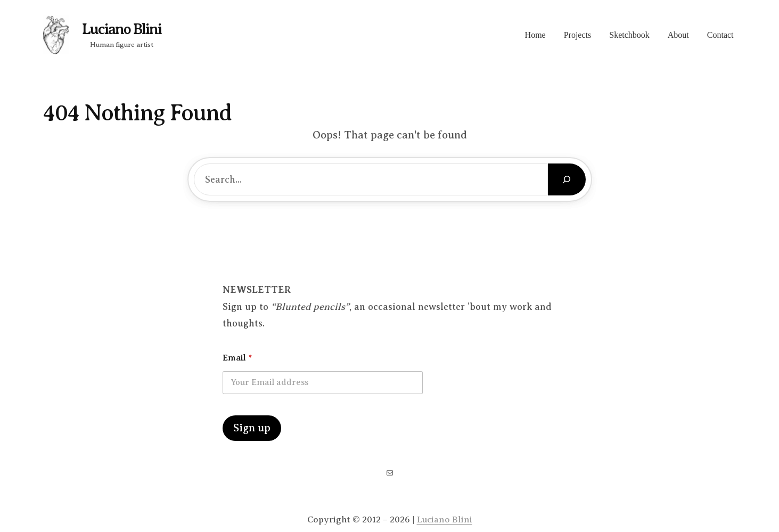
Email (237, 358)
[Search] (567, 179)
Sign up (252, 428)
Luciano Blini (122, 29)
